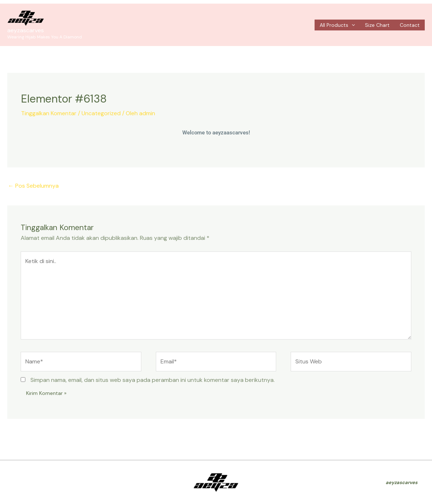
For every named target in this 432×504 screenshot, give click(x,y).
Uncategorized (101, 113)
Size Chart (377, 25)
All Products (337, 25)
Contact (410, 25)
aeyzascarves (26, 30)
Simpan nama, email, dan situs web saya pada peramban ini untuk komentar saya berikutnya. (153, 380)
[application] (352, 25)
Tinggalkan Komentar (49, 113)
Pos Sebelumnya (33, 186)
